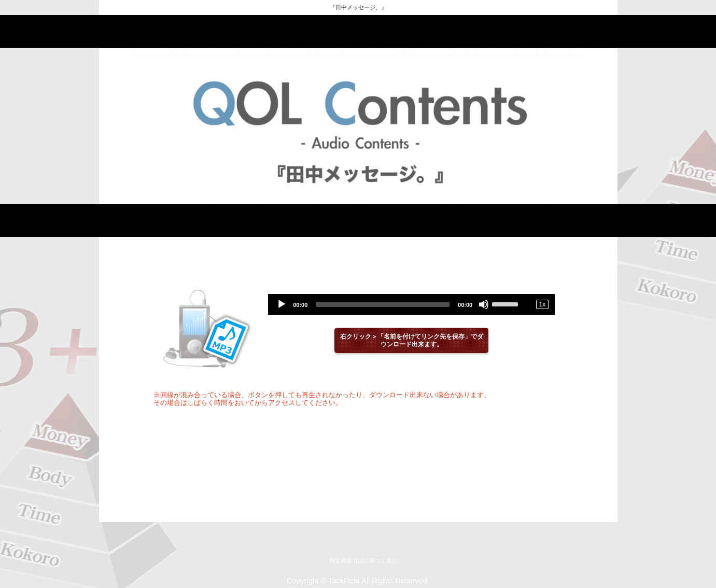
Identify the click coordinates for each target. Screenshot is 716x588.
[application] (411, 304)
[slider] (383, 304)
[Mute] (484, 304)
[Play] (282, 304)
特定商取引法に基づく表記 (363, 561)
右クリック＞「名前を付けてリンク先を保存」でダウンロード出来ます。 (412, 340)
